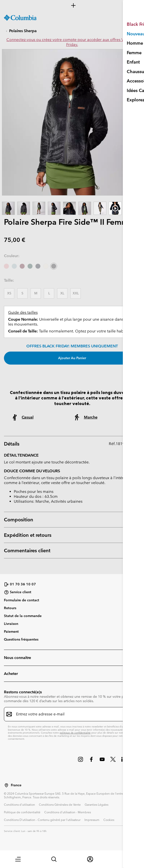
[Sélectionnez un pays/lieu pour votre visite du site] (6, 785)
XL (62, 293)
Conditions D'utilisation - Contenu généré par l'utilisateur (42, 820)
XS (9, 293)
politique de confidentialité (75, 733)
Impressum (92, 820)
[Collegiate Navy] (38, 266)
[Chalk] (46, 266)
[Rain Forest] (30, 266)
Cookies (109, 820)
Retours (10, 608)
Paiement (11, 631)
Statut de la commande (23, 616)
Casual (28, 417)
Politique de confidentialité (22, 812)
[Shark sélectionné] (54, 266)
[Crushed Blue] (14, 266)
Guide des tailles (23, 312)
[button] (18, 859)
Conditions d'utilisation (19, 804)
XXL (76, 293)
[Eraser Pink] (6, 266)
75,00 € (15, 240)
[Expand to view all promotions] (72, 5)
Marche (91, 417)
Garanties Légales (96, 804)
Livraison (11, 624)
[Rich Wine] (22, 266)
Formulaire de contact (22, 600)
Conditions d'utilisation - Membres (68, 812)
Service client (18, 592)
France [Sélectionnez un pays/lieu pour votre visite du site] (16, 785)
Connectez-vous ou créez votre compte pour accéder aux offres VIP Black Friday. (72, 42)
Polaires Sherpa (23, 31)
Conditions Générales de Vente (60, 804)
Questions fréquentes (21, 639)
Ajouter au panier (72, 358)
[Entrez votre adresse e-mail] (69, 714)
